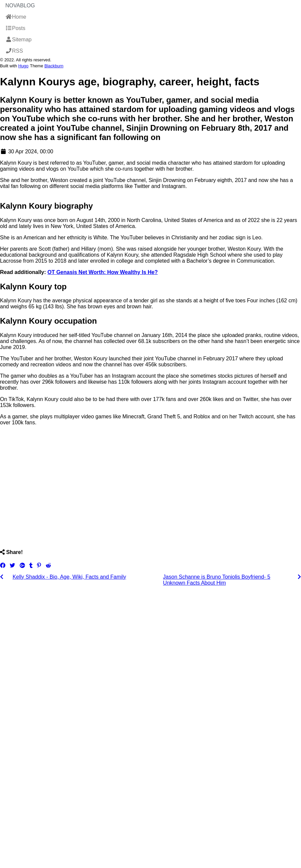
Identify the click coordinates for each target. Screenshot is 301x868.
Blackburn (54, 66)
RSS (14, 51)
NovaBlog (20, 5)
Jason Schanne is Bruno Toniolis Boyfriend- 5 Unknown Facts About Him (217, 580)
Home (16, 17)
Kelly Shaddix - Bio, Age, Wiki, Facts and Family (69, 577)
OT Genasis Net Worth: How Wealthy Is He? (102, 272)
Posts (15, 28)
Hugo (23, 66)
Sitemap (18, 39)
